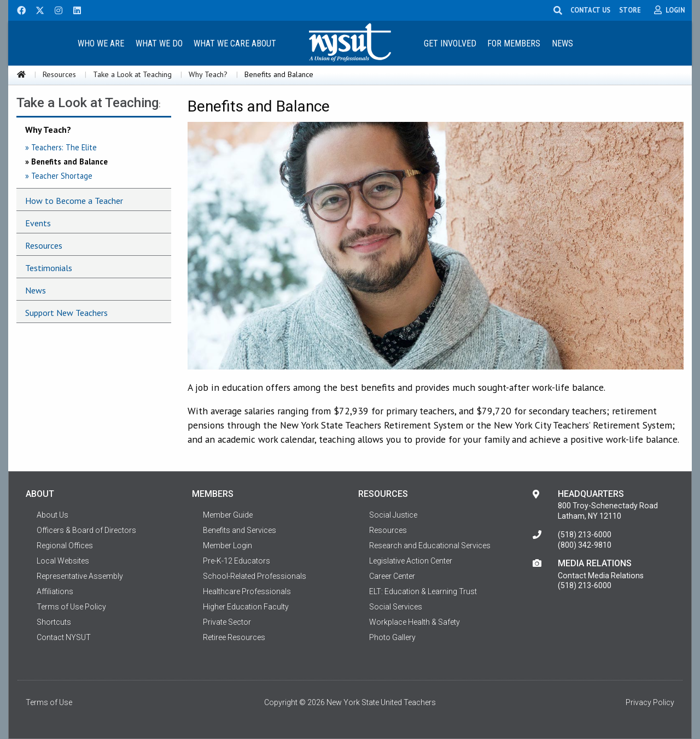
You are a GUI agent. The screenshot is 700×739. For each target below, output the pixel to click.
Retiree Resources (234, 637)
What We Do (159, 43)
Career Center (392, 576)
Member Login (227, 546)
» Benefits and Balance (66, 162)
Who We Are (101, 43)
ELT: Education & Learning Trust (423, 591)
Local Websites (63, 561)
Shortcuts (54, 622)
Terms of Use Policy (71, 607)
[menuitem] (101, 43)
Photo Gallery (392, 637)
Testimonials (49, 268)
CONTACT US (591, 10)
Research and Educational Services (430, 546)
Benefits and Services (240, 530)
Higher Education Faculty (246, 607)
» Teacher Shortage (59, 176)
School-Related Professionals (255, 576)
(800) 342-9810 (585, 545)
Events (38, 223)
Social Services (396, 607)
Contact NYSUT (64, 637)
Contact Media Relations (601, 576)
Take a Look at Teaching (132, 74)
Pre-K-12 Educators (237, 561)
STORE (631, 10)
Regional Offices (65, 546)
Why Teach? (208, 74)
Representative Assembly (80, 576)
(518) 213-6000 (585, 535)
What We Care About (235, 43)
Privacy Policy (650, 702)
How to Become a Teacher (74, 201)
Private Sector (227, 622)
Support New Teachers (66, 313)
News (562, 43)
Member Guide (228, 515)
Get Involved (450, 43)
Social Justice (393, 515)
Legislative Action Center (411, 561)
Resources (59, 74)
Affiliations (55, 591)
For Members (514, 43)
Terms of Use (49, 702)
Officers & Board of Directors (86, 530)
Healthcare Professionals (247, 591)
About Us (52, 515)
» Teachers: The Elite (61, 147)
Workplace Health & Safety (415, 622)
